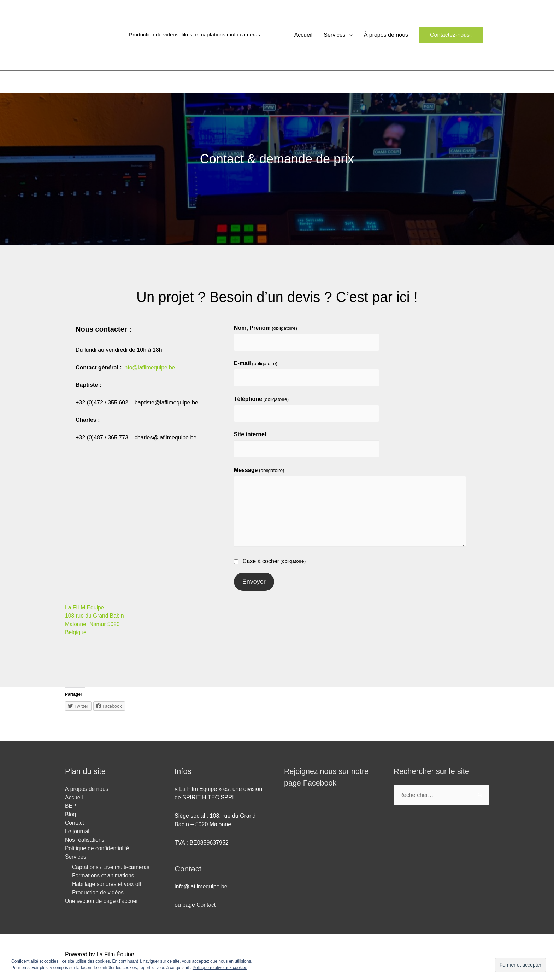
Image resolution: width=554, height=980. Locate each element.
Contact (75, 828)
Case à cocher (270, 566)
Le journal (77, 836)
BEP (71, 811)
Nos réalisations (85, 845)
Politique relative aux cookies (220, 968)
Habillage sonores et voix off (108, 889)
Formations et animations (104, 880)
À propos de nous (386, 36)
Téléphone (261, 402)
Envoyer (254, 586)
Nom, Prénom (266, 330)
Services (334, 36)
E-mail (256, 366)
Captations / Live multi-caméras (112, 872)
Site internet (250, 438)
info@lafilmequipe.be (150, 369)
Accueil (303, 36)
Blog (71, 819)
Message (259, 474)
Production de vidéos (98, 897)
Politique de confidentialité (98, 853)
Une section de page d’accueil (103, 906)
